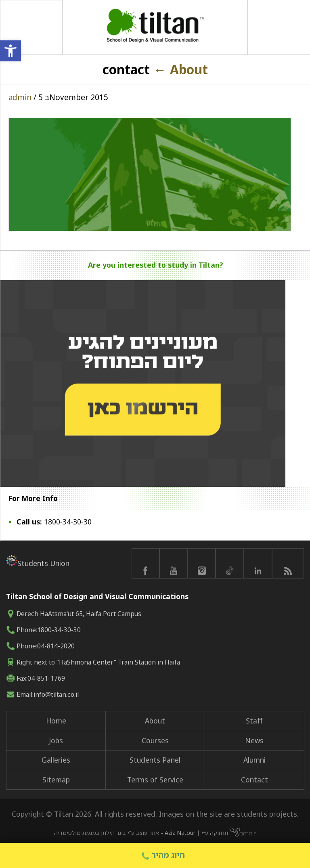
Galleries (56, 760)
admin (20, 97)
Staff (254, 721)
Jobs (56, 740)
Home (56, 721)
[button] (10, 51)
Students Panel (155, 760)
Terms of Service (155, 780)
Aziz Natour (180, 833)
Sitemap (56, 780)
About (181, 69)
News (254, 740)
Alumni (254, 760)
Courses (155, 740)
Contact (254, 780)
